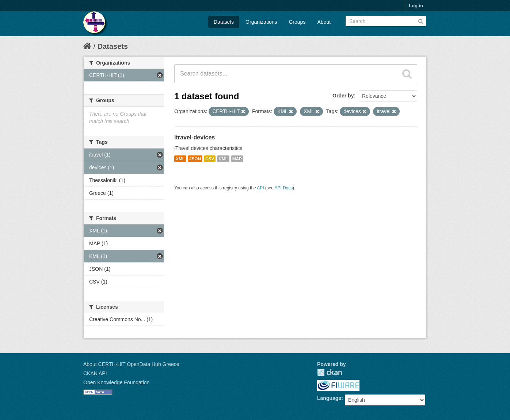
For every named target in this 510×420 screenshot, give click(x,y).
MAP (237, 159)
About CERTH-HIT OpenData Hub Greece (131, 364)
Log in (416, 6)
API (260, 188)
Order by (343, 96)
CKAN (330, 372)
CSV (210, 159)
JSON (195, 159)
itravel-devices (195, 137)
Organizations (261, 22)
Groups (297, 22)
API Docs (284, 188)
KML (223, 159)
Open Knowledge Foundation (116, 382)
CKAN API (95, 373)
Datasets (224, 22)
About (324, 22)
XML (180, 159)
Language (329, 398)
